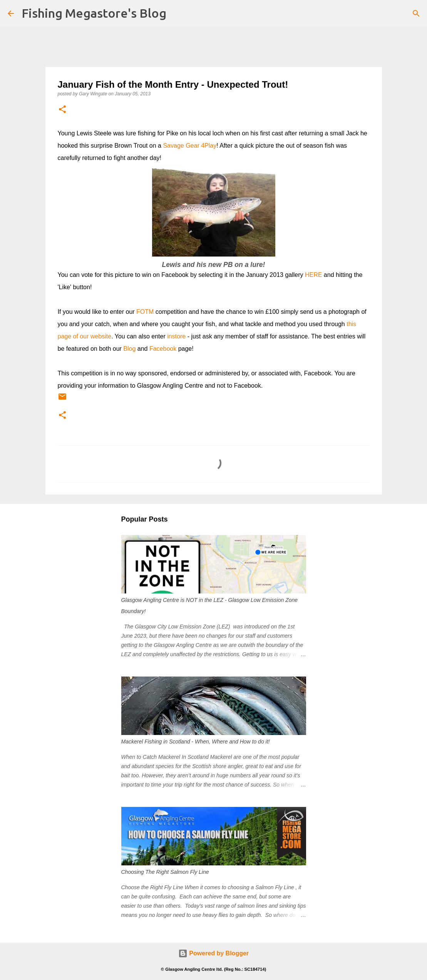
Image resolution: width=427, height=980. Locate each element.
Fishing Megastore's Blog (94, 13)
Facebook (163, 349)
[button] (62, 110)
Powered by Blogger (213, 953)
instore (176, 336)
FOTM (145, 312)
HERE (313, 275)
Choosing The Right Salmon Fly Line (165, 872)
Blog (129, 349)
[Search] (416, 13)
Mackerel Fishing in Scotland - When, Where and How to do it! (196, 742)
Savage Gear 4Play (190, 146)
